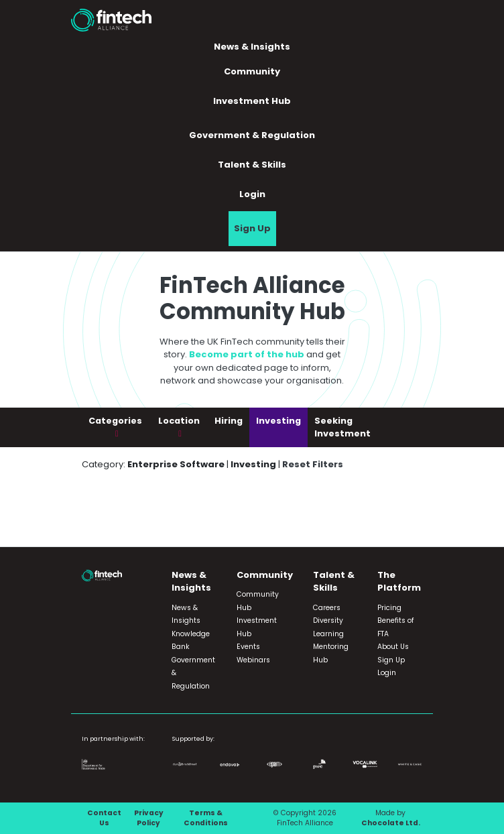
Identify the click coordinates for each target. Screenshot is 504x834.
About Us (393, 647)
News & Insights (252, 47)
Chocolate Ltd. (391, 823)
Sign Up (252, 228)
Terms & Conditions (206, 818)
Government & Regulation (252, 135)
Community (252, 71)
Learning (328, 634)
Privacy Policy (149, 818)
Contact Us (104, 818)
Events (248, 647)
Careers (327, 608)
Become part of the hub (247, 354)
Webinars (253, 660)
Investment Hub (252, 101)
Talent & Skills (252, 165)
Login (252, 194)
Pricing (389, 608)
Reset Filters (313, 464)
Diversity (328, 620)
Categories (115, 421)
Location (179, 421)
